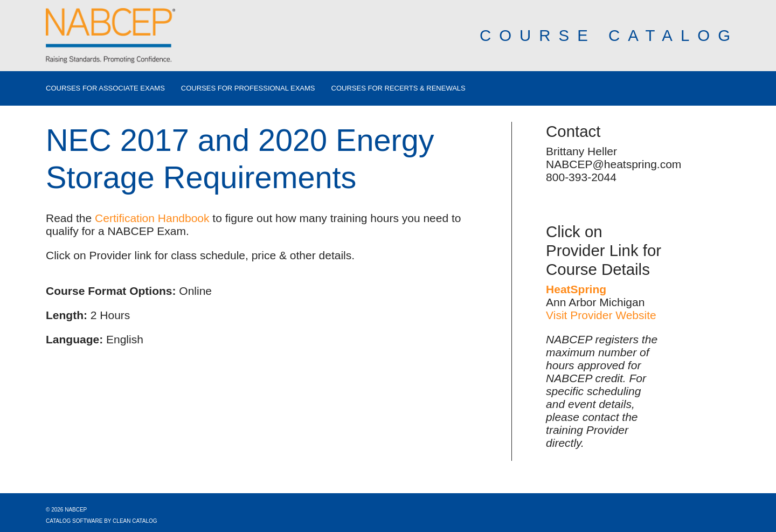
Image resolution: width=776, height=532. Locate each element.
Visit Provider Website (601, 315)
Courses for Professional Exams (248, 88)
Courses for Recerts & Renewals (399, 88)
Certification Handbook (152, 218)
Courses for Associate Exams (105, 88)
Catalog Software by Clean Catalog (102, 521)
